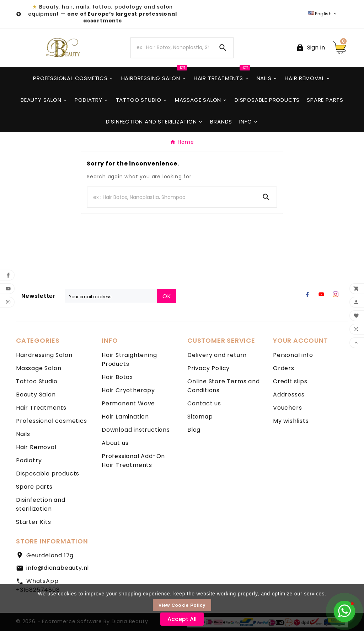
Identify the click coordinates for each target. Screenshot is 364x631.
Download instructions (136, 430)
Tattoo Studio (37, 381)
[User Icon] (310, 48)
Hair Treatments (41, 408)
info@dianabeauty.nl (58, 568)
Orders (284, 368)
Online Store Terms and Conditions (224, 386)
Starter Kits (34, 522)
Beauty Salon (36, 395)
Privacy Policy (208, 368)
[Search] (172, 48)
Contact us (204, 403)
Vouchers (287, 408)
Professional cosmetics (52, 421)
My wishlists (291, 421)
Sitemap (200, 417)
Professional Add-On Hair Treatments (133, 461)
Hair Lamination (125, 417)
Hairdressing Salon (44, 355)
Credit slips (290, 381)
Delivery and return (217, 355)
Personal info (293, 355)
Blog (194, 430)
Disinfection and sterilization (41, 504)
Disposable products (48, 474)
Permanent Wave (128, 403)
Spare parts (34, 487)
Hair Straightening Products (129, 359)
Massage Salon (39, 368)
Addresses (289, 395)
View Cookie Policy (182, 605)
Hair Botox (117, 377)
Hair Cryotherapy (128, 390)
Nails (23, 434)
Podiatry (29, 460)
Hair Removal (36, 447)
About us (115, 443)
